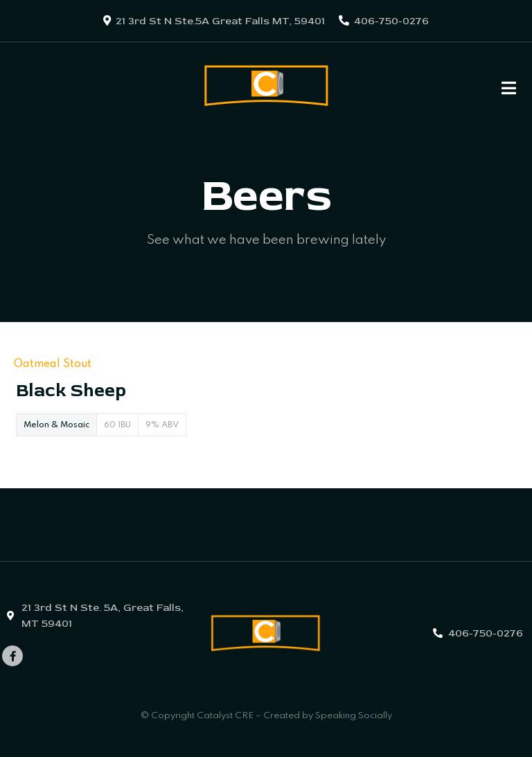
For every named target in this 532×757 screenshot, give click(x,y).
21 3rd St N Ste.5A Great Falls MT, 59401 (220, 21)
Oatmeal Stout (53, 364)
